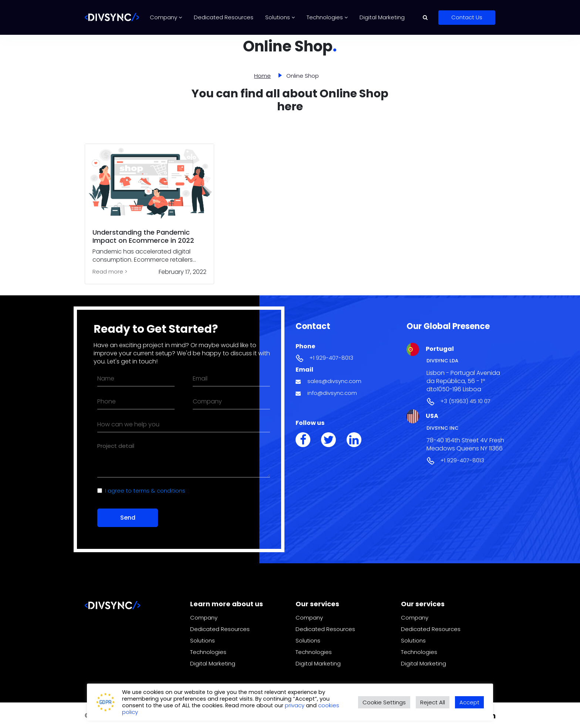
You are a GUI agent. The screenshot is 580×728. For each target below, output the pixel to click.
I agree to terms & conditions (145, 491)
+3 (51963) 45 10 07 (465, 401)
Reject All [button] (433, 702)
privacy (295, 705)
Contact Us (467, 17)
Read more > (110, 271)
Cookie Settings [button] (384, 702)
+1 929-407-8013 (331, 358)
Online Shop (303, 76)
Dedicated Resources (224, 17)
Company (166, 17)
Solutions (280, 17)
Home (262, 76)
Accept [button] (469, 702)
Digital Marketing (382, 17)
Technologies (327, 17)
